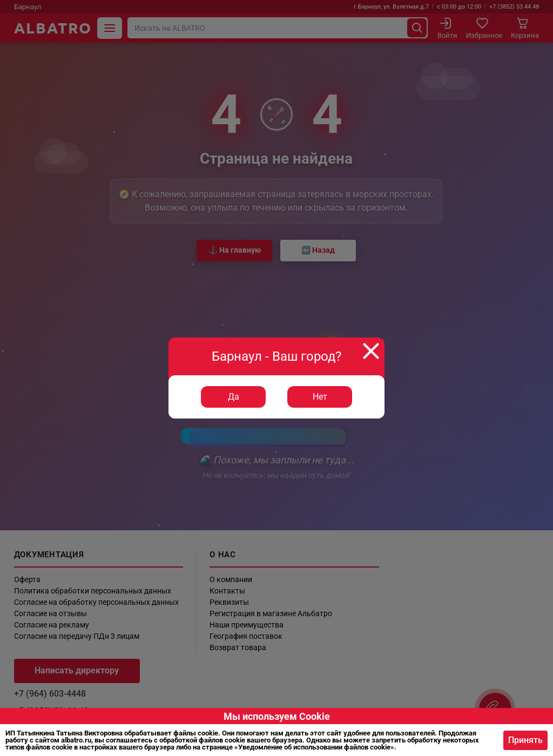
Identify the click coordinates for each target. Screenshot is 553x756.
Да (234, 397)
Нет (320, 397)
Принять (525, 740)
